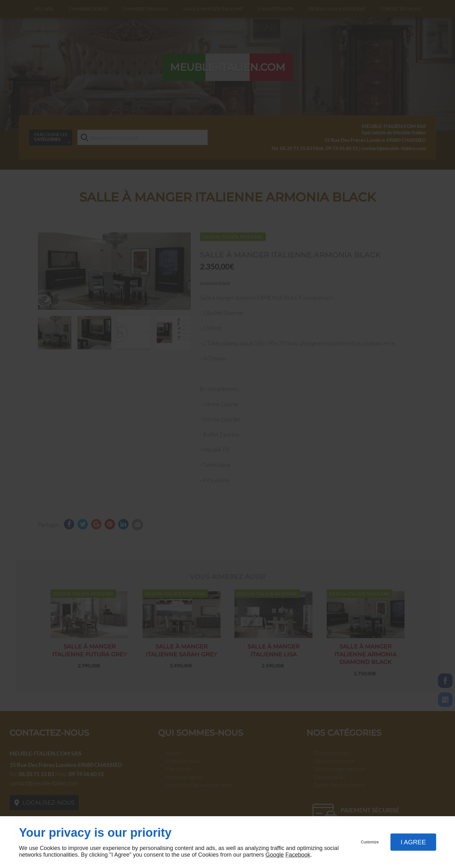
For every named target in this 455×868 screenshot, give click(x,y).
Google (275, 855)
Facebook (298, 855)
